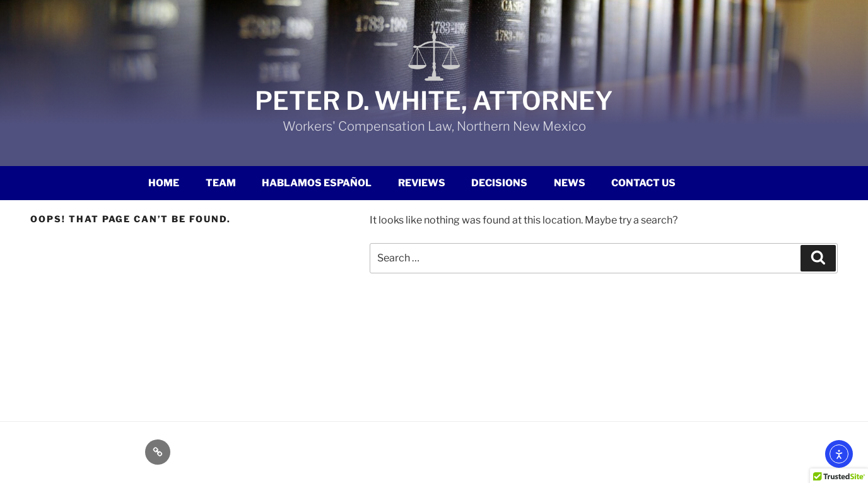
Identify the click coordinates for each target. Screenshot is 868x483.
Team (221, 183)
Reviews (422, 183)
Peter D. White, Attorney (434, 101)
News (570, 183)
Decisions (499, 183)
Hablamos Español (317, 183)
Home (164, 183)
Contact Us (643, 183)
